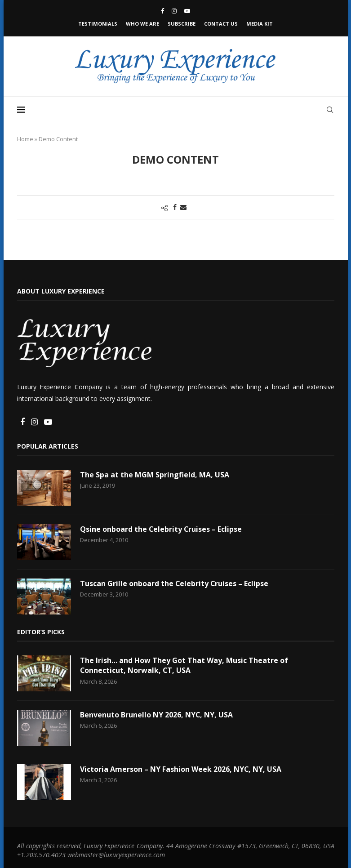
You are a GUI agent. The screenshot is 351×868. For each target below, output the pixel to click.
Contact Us (221, 24)
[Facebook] (162, 11)
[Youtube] (187, 11)
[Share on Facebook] (175, 207)
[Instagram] (174, 11)
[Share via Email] (183, 207)
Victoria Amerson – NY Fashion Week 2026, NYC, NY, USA (181, 769)
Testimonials (98, 24)
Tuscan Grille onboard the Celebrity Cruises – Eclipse (175, 583)
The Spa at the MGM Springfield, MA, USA (155, 475)
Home (25, 139)
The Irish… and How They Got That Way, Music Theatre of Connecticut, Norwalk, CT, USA (184, 665)
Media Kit (260, 24)
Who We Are (142, 24)
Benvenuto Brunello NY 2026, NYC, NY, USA (157, 715)
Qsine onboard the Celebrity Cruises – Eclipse (161, 529)
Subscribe (182, 24)
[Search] (330, 110)
